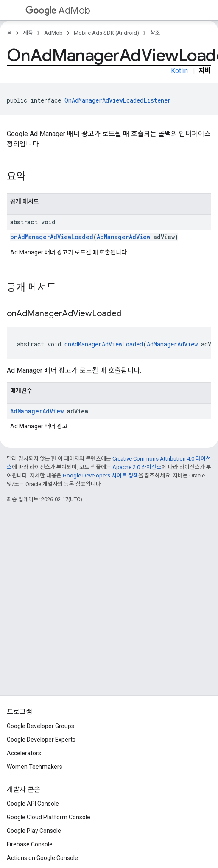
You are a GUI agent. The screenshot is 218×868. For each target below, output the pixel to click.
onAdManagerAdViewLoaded (52, 237)
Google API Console (33, 804)
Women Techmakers (35, 767)
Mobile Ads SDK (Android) (106, 33)
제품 (28, 33)
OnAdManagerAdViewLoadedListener (118, 100)
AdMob (58, 10)
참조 (155, 33)
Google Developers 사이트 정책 (101, 476)
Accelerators (24, 753)
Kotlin (179, 71)
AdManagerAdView (123, 237)
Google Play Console (34, 831)
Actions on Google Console (42, 858)
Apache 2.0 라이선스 (137, 467)
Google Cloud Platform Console (49, 817)
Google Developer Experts (41, 740)
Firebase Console (30, 844)
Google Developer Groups (41, 726)
